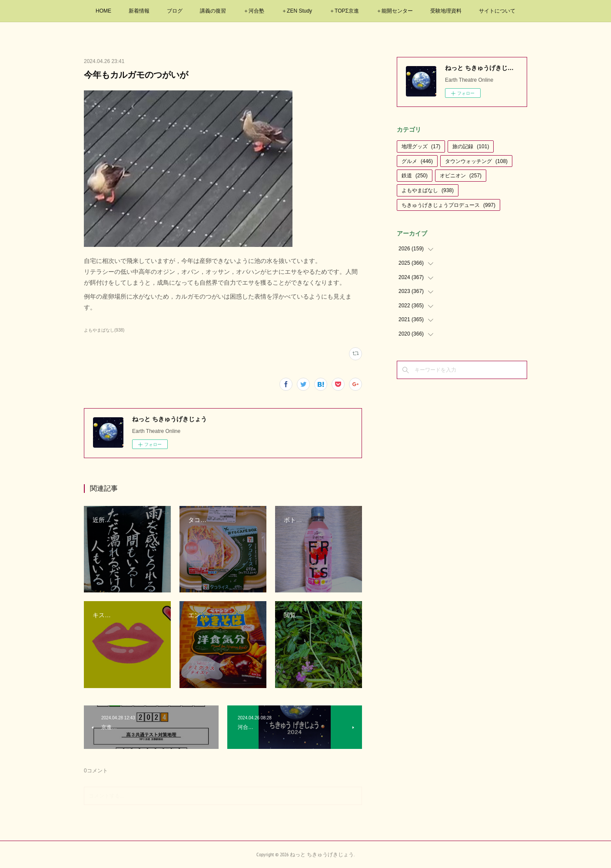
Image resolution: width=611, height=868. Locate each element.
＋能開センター (395, 11)
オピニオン (461, 176)
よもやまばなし (428, 190)
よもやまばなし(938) (104, 330)
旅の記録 (471, 146)
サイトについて (497, 11)
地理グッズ (421, 146)
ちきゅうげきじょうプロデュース (448, 205)
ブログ (175, 11)
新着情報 (139, 11)
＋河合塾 (254, 11)
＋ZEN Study (297, 11)
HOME (103, 11)
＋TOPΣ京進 (344, 11)
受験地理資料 (446, 11)
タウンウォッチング (476, 161)
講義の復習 (213, 11)
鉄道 (415, 176)
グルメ (417, 161)
